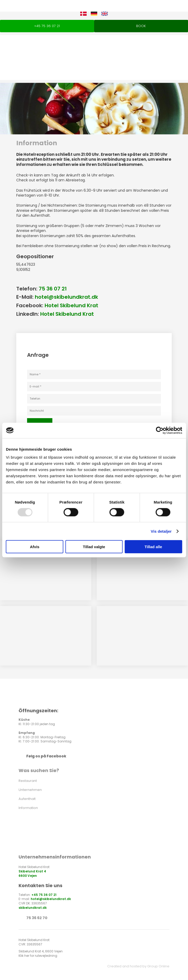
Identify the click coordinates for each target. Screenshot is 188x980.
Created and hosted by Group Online (138, 966)
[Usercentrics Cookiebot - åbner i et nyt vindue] (160, 430)
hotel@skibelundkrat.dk (66, 297)
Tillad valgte (94, 547)
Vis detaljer (161, 531)
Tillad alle (153, 547)
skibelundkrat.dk (33, 908)
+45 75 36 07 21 (44, 895)
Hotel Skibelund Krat (71, 305)
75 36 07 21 (53, 289)
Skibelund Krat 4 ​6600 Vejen (32, 873)
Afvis (35, 547)
